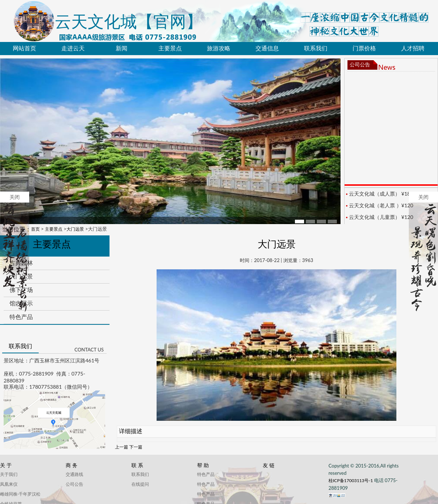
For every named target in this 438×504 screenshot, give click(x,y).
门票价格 (364, 48)
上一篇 (122, 447)
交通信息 (267, 48)
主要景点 (170, 48)
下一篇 (136, 447)
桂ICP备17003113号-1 (351, 480)
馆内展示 (21, 303)
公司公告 (360, 65)
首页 (35, 229)
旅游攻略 (219, 48)
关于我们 (9, 474)
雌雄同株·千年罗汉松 (20, 494)
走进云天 (73, 48)
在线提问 (140, 484)
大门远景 (75, 229)
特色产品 (21, 317)
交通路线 (74, 474)
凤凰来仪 (9, 484)
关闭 (15, 178)
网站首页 (24, 48)
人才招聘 (413, 48)
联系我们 (316, 48)
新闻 (122, 48)
